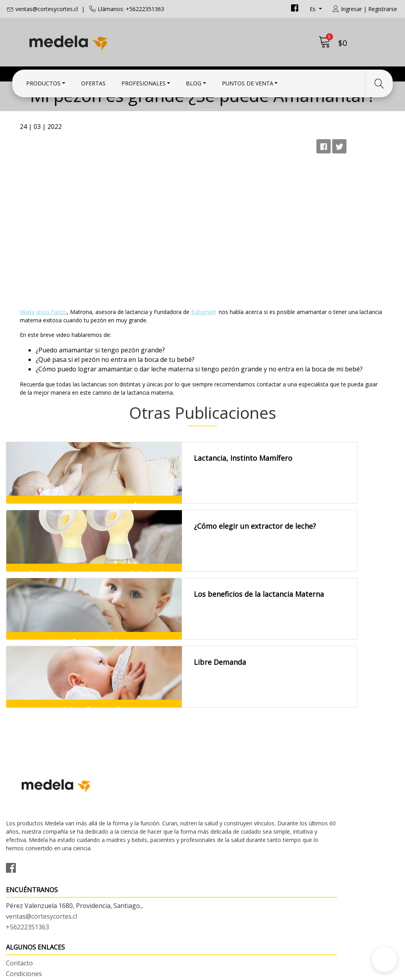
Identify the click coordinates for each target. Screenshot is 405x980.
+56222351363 (129, 809)
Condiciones (226, 789)
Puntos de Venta (248, 80)
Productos (43, 80)
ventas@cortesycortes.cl (47, 9)
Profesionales (144, 80)
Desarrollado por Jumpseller (272, 972)
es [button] (313, 9)
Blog (194, 80)
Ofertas (93, 80)
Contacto (222, 778)
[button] (384, 959)
